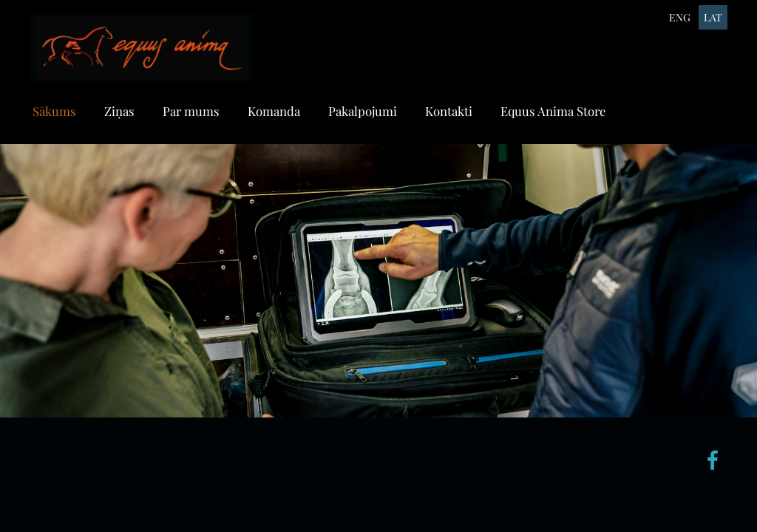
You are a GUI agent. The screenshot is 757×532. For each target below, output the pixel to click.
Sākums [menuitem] (54, 111)
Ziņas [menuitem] (119, 111)
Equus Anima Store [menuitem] (553, 111)
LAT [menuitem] (713, 17)
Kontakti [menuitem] (449, 111)
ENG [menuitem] (680, 17)
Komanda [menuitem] (274, 111)
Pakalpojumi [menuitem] (363, 111)
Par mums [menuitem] (191, 111)
